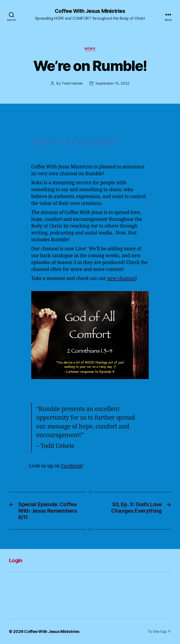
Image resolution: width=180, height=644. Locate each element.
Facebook (71, 466)
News (90, 49)
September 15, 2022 (112, 83)
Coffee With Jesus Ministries (90, 11)
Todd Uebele (72, 83)
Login (16, 560)
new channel (121, 279)
